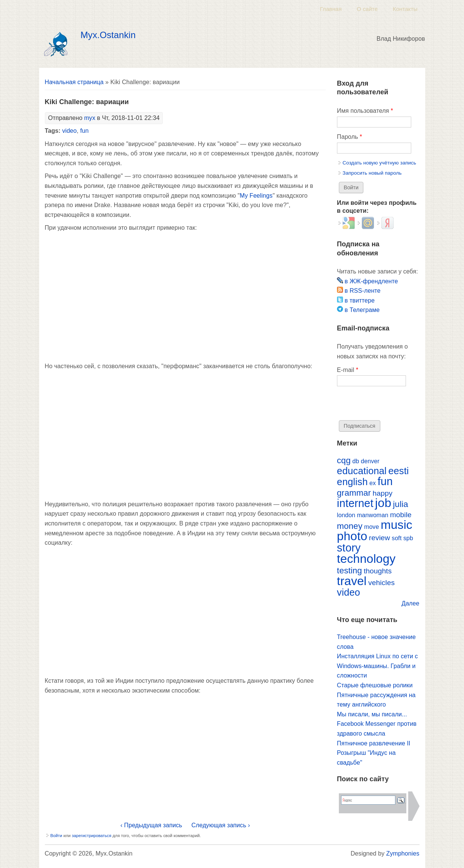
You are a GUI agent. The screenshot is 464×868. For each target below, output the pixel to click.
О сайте (367, 9)
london (346, 515)
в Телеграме (358, 310)
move (371, 527)
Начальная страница (74, 82)
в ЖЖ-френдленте (368, 281)
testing (350, 571)
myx (90, 118)
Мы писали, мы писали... (372, 714)
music (397, 525)
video (70, 131)
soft (397, 538)
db (356, 461)
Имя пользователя (365, 111)
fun (84, 131)
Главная (331, 9)
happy (383, 493)
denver (370, 461)
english (352, 482)
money (350, 526)
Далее (410, 603)
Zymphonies (403, 853)
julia (401, 504)
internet (355, 503)
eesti (398, 471)
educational (362, 471)
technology (366, 559)
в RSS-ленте (359, 291)
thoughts (378, 571)
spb (408, 538)
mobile (401, 515)
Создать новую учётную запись (379, 163)
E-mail (348, 370)
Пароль (350, 137)
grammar (354, 493)
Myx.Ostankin (108, 35)
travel (352, 581)
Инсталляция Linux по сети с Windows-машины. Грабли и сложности (377, 666)
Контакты (405, 9)
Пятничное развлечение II (374, 743)
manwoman (373, 515)
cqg (344, 460)
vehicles (381, 583)
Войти (57, 836)
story (349, 548)
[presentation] (394, 406)
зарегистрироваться (91, 836)
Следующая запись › (221, 825)
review (380, 538)
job (383, 503)
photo (352, 536)
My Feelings (256, 196)
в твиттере (356, 300)
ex (373, 483)
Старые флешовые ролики (375, 685)
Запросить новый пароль (372, 173)
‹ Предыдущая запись (151, 825)
